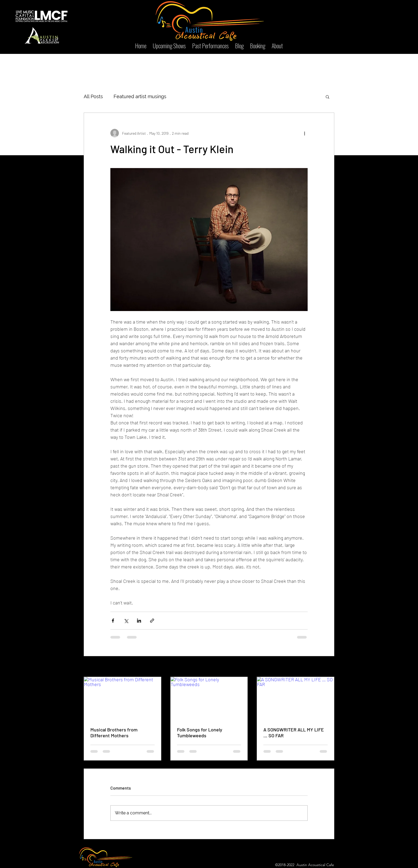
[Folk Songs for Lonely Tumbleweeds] (209, 699)
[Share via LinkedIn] (139, 621)
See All (329, 667)
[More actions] (304, 133)
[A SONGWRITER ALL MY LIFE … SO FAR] (296, 699)
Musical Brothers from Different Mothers (114, 732)
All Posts (93, 96)
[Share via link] (152, 621)
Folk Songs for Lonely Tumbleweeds (200, 732)
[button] (327, 97)
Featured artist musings (140, 96)
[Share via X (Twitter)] (126, 621)
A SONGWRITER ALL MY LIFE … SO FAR (294, 732)
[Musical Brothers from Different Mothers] (122, 699)
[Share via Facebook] (113, 621)
